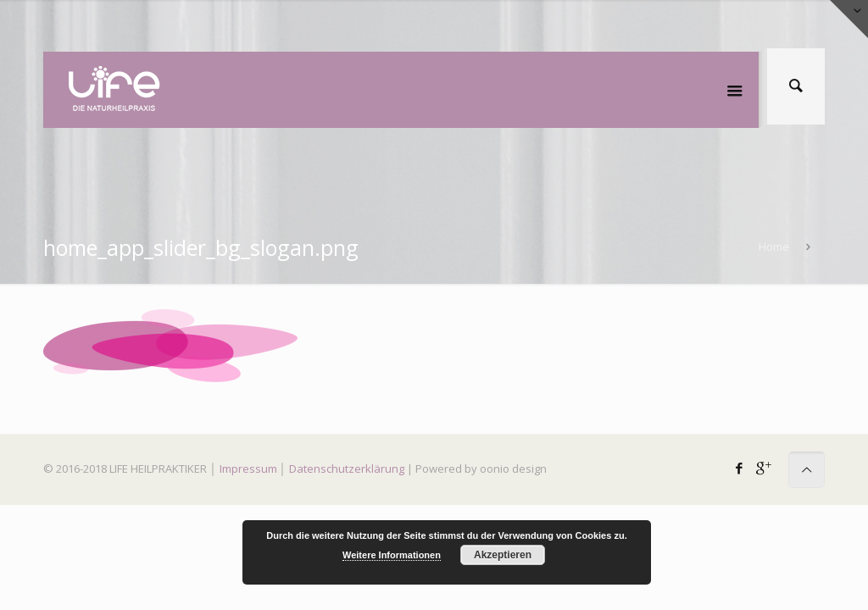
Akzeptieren (503, 555)
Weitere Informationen (392, 555)
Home (774, 247)
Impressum (248, 469)
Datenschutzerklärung (347, 469)
